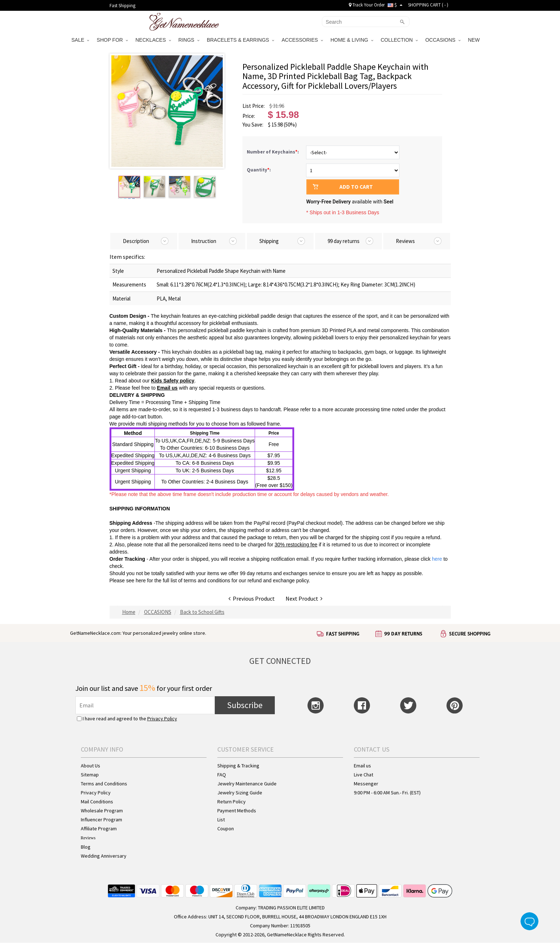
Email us (167, 388)
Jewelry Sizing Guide (240, 793)
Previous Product (252, 598)
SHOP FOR (112, 40)
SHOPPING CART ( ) (428, 5)
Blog (86, 847)
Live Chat (364, 775)
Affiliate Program (99, 829)
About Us (91, 766)
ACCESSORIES (302, 40)
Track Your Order (367, 5)
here (141, 580)
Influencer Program (101, 820)
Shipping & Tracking (238, 766)
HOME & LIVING (352, 40)
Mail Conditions (97, 802)
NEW (475, 40)
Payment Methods (237, 811)
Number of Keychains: (273, 152)
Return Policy (232, 802)
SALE (80, 40)
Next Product (304, 598)
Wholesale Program (102, 811)
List (221, 820)
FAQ (222, 775)
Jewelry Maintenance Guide (247, 784)
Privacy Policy (162, 719)
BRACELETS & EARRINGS (240, 40)
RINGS (189, 40)
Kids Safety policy (173, 381)
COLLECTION (399, 40)
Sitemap (90, 775)
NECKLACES (153, 40)
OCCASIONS (443, 40)
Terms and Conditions (104, 784)
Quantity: (259, 170)
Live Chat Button (529, 921)
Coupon (226, 829)
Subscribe (245, 705)
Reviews (88, 838)
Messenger (366, 784)
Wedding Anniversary (104, 856)
